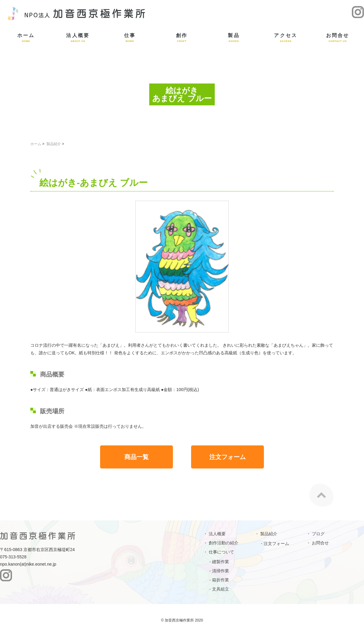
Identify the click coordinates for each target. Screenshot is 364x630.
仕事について (221, 552)
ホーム (26, 38)
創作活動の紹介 (224, 543)
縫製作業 (221, 562)
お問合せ (338, 38)
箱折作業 (221, 580)
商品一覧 (136, 457)
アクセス (286, 38)
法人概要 (78, 38)
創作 (182, 38)
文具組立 (221, 589)
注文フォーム (227, 457)
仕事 (130, 38)
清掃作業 (221, 571)
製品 (234, 38)
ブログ (318, 534)
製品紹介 (54, 144)
